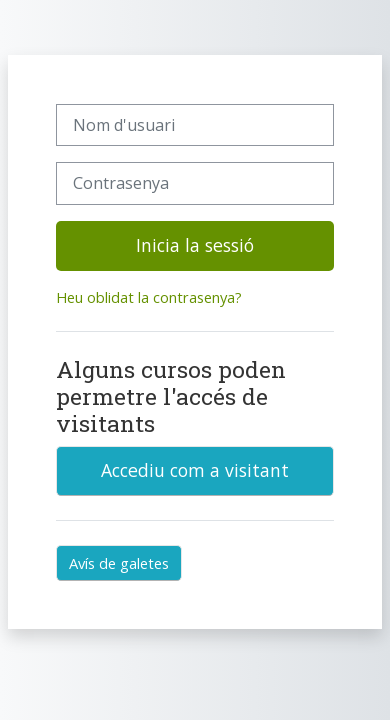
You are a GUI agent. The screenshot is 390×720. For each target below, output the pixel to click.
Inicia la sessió (195, 245)
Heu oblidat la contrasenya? (149, 297)
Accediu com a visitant (195, 470)
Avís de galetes (119, 563)
